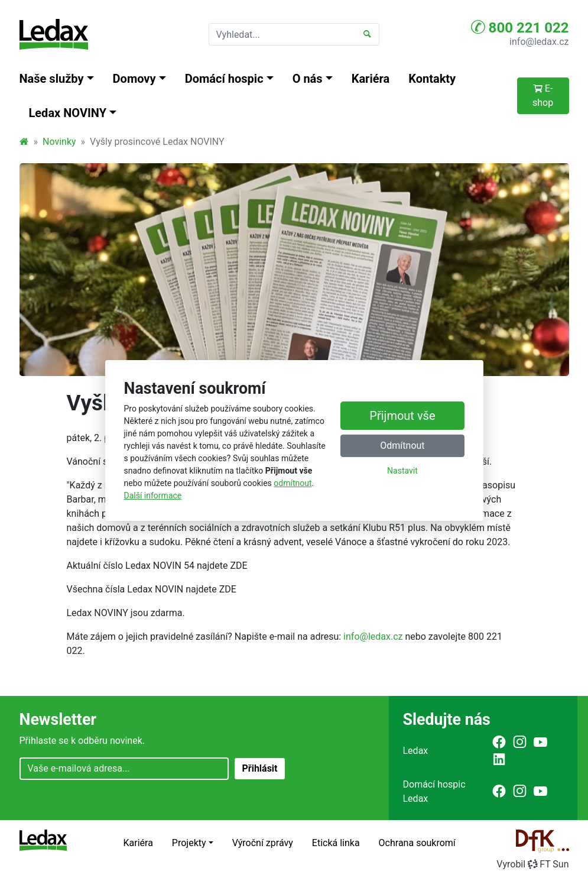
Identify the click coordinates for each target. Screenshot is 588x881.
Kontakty (432, 79)
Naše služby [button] (52, 79)
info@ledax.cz (539, 42)
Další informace (153, 495)
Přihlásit (259, 768)
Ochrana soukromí (417, 843)
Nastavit (402, 470)
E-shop (543, 95)
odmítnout (293, 483)
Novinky (59, 142)
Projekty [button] (189, 843)
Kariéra (371, 79)
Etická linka (336, 843)
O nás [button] (308, 79)
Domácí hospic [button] (224, 79)
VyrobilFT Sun (532, 864)
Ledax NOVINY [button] (68, 113)
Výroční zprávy (263, 843)
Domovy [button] (134, 79)
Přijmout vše (402, 415)
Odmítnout (402, 445)
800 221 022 (520, 27)
